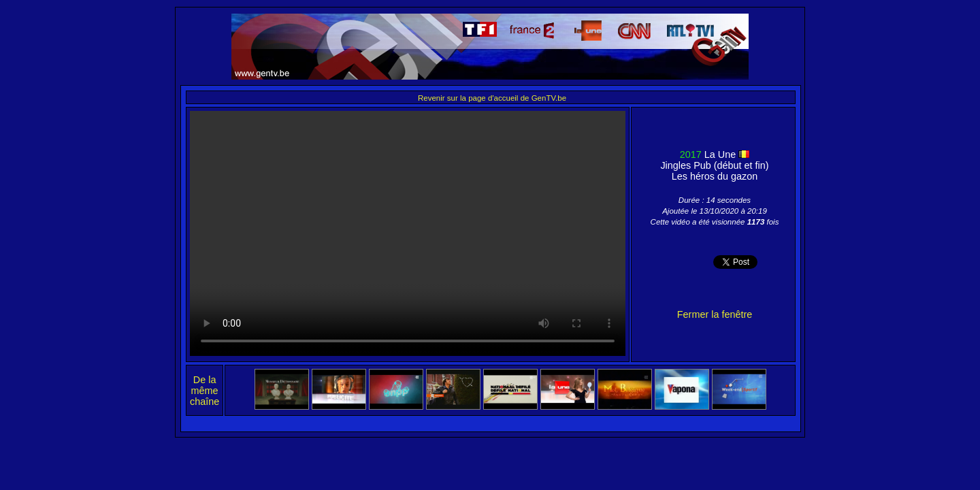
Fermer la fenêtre (715, 314)
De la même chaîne (205, 391)
